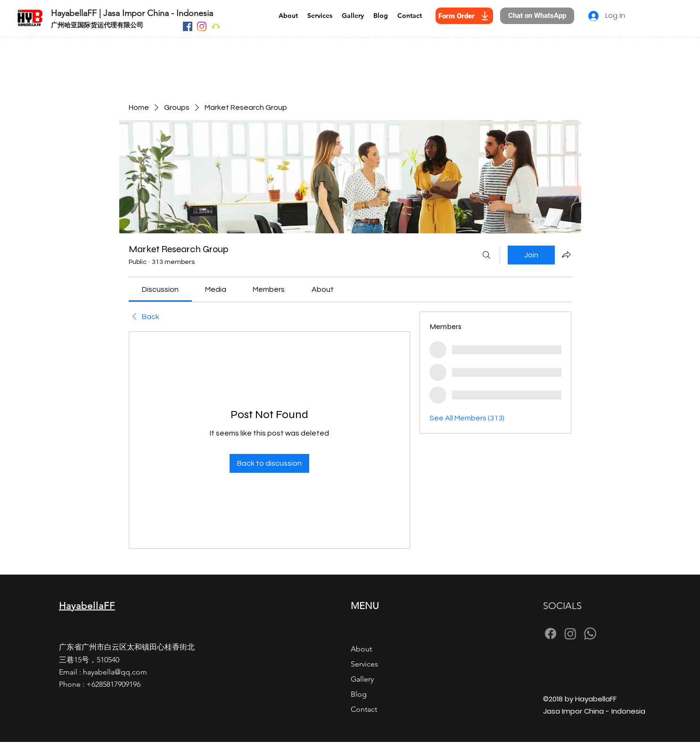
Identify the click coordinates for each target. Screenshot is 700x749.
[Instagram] (202, 26)
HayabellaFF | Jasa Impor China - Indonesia (132, 13)
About (361, 649)
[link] (160, 289)
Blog (359, 694)
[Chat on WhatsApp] (537, 16)
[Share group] (566, 255)
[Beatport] (216, 26)
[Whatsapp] (590, 634)
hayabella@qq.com (115, 672)
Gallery (362, 679)
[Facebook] (188, 26)
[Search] (486, 255)
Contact (364, 709)
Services (364, 664)
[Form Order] (464, 16)
